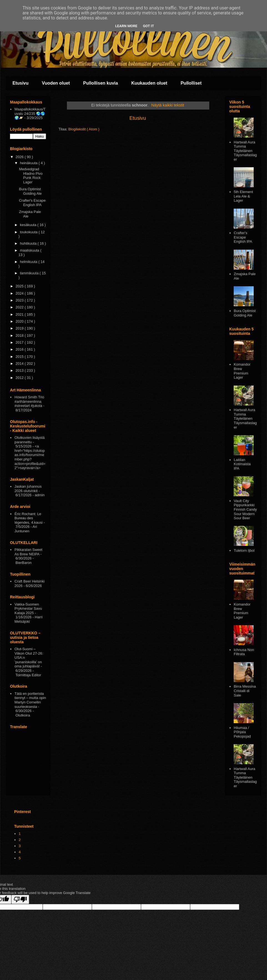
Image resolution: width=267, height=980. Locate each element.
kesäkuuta (29, 225)
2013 (20, 370)
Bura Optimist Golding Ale (30, 191)
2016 (20, 349)
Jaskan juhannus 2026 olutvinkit (28, 489)
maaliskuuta (30, 250)
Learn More (126, 26)
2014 (20, 364)
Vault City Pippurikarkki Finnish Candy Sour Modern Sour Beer (245, 509)
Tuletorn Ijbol (244, 550)
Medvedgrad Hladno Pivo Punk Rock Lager (31, 176)
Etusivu (21, 83)
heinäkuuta (29, 163)
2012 (20, 378)
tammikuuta (30, 273)
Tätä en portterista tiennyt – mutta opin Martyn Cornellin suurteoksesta (30, 700)
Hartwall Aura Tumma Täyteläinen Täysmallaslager (245, 151)
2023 (20, 300)
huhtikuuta (29, 243)
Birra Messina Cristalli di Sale (245, 691)
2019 (20, 328)
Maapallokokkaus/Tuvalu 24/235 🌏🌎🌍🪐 (30, 113)
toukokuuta (29, 232)
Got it (148, 26)
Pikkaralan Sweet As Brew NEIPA (28, 552)
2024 (20, 293)
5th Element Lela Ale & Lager (243, 196)
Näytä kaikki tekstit (168, 105)
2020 (20, 321)
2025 (20, 286)
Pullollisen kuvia (101, 83)
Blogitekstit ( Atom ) (84, 129)
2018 (20, 335)
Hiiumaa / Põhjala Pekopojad (242, 732)
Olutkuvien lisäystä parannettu (29, 440)
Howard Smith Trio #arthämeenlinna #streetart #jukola (29, 401)
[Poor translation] (20, 899)
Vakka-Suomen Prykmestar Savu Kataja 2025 (28, 609)
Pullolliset (191, 83)
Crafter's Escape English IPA (32, 203)
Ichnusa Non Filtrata (244, 652)
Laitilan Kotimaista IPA (242, 464)
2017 (20, 342)
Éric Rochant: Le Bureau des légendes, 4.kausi (28, 518)
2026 (20, 157)
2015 (20, 357)
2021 (20, 314)
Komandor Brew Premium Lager (242, 371)
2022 (20, 307)
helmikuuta (29, 262)
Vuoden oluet (56, 83)
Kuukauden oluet (149, 83)
